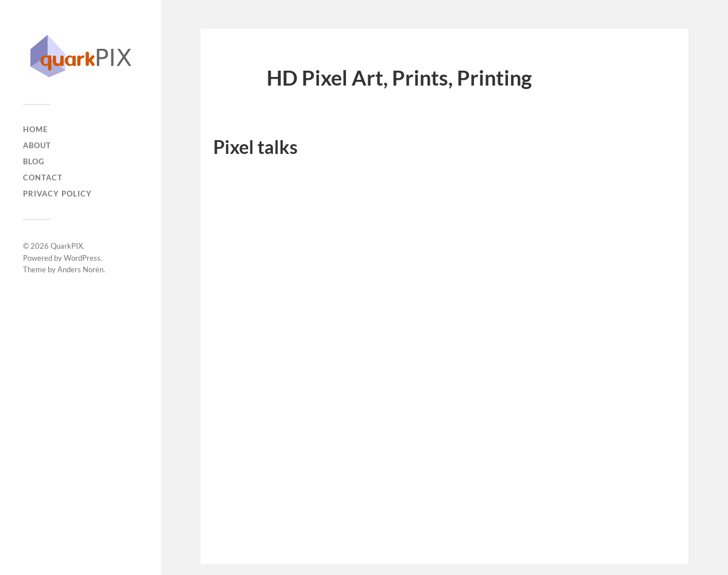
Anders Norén (80, 269)
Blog (34, 161)
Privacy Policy (57, 194)
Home (35, 129)
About (37, 145)
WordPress (82, 258)
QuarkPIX (67, 246)
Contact (43, 177)
